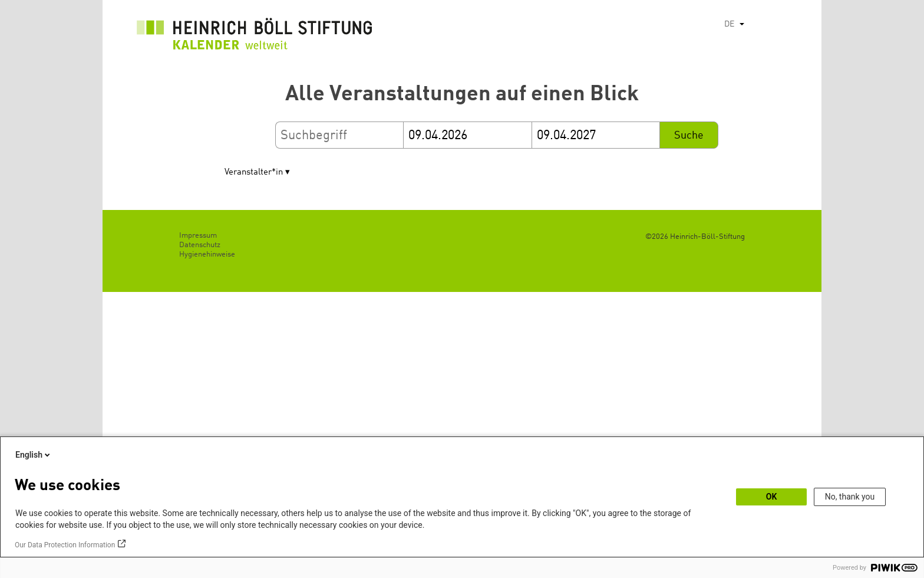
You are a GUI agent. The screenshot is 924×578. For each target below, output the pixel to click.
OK (772, 497)
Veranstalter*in (254, 173)
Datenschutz (200, 245)
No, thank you (850, 497)
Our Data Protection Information (65, 545)
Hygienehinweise (207, 254)
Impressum (198, 236)
